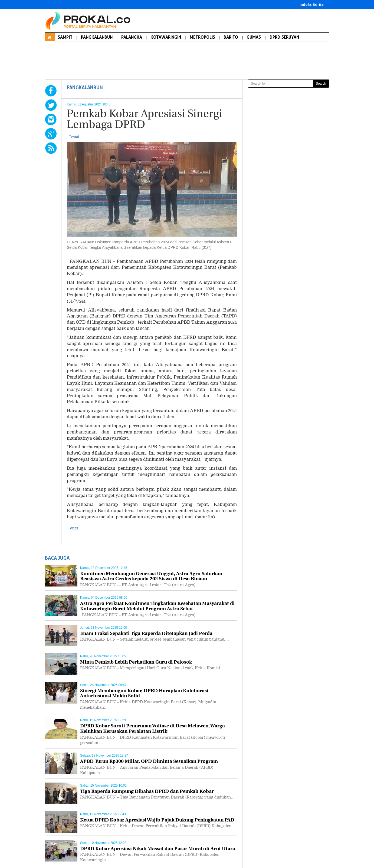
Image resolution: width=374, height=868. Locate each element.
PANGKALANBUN (97, 37)
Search (321, 84)
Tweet (74, 137)
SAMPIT (65, 37)
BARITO (231, 37)
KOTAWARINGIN (166, 37)
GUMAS (254, 37)
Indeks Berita (312, 4)
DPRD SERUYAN (284, 37)
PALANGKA (132, 37)
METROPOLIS (202, 37)
